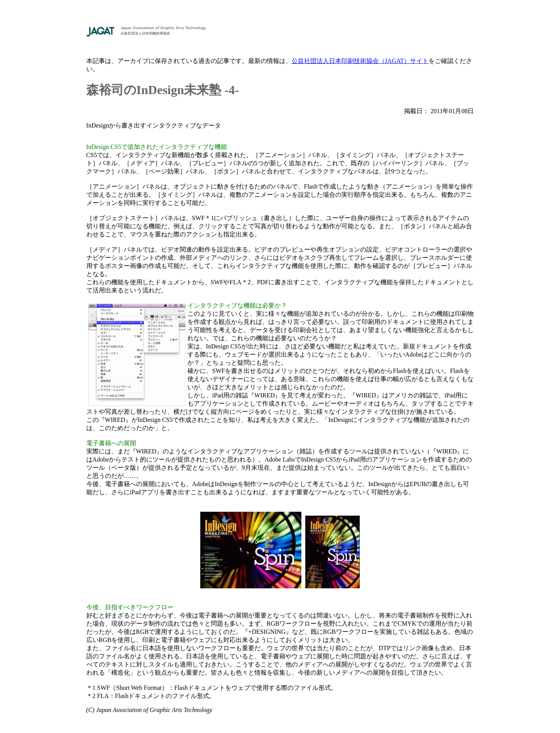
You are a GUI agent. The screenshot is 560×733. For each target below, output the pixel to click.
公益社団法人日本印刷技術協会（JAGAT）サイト (360, 61)
